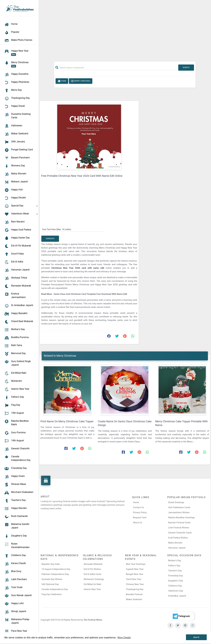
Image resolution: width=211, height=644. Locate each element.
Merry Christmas (81, 81)
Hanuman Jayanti (177, 548)
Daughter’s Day (176, 581)
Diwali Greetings (176, 502)
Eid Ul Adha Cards (93, 574)
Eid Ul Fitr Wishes (92, 569)
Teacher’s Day (175, 571)
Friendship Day (175, 576)
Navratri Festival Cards (179, 523)
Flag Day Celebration (52, 594)
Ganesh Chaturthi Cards (180, 533)
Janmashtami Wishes (179, 512)
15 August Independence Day (56, 569)
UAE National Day (50, 584)
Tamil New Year (134, 579)
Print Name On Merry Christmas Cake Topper (67, 421)
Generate (50, 239)
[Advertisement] (125, 29)
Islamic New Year (92, 589)
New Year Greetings (136, 564)
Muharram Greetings (94, 579)
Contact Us (139, 507)
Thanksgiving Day (135, 589)
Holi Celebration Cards (179, 507)
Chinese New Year (135, 584)
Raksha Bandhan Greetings (182, 518)
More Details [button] (124, 638)
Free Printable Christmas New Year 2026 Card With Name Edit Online (82, 176)
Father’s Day (174, 566)
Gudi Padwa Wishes (178, 538)
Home (62, 81)
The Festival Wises (93, 620)
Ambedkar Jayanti (177, 596)
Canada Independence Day (55, 589)
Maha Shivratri (175, 543)
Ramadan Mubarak (93, 564)
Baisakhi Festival (134, 594)
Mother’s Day (175, 561)
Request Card (140, 518)
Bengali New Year (135, 574)
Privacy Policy (140, 512)
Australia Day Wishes (52, 579)
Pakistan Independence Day (55, 574)
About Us (138, 523)
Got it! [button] (196, 637)
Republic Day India (51, 564)
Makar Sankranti (134, 599)
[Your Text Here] (73, 229)
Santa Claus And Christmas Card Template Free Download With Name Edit (90, 294)
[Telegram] (181, 616)
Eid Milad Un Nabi (92, 584)
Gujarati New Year (135, 569)
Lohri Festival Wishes (179, 528)
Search (186, 67)
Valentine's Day (176, 591)
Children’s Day (175, 586)
